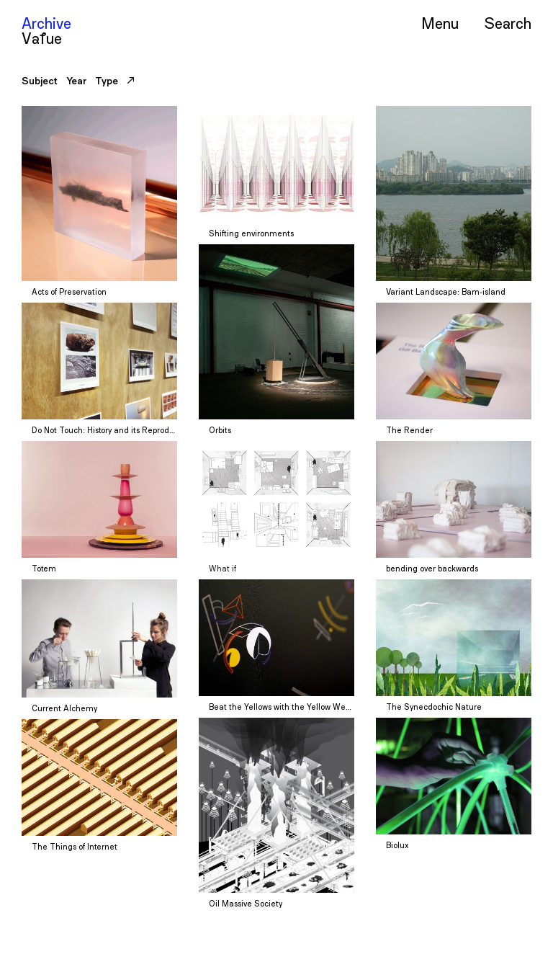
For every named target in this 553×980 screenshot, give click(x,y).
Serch (508, 23)
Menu (440, 23)
